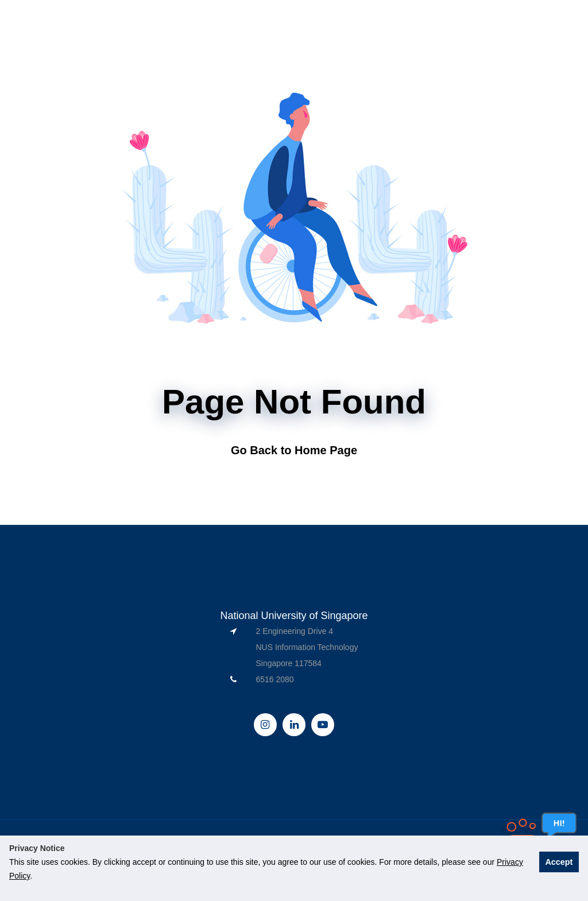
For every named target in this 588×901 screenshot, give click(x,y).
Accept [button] (559, 862)
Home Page (326, 450)
